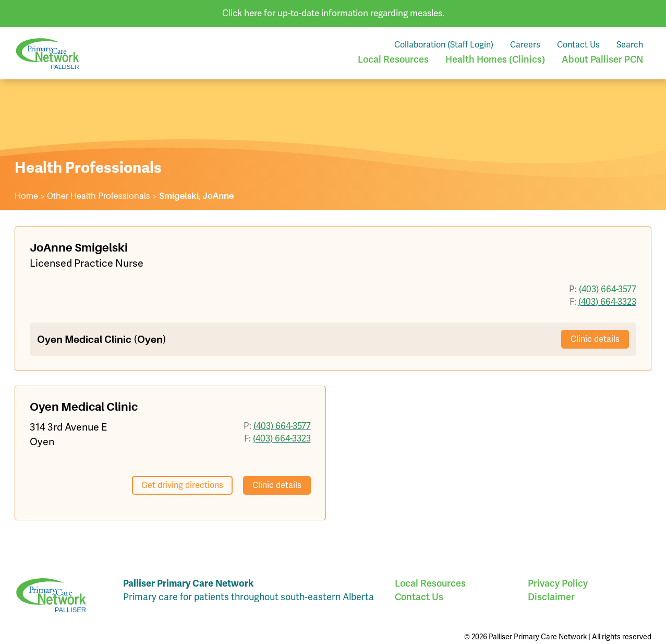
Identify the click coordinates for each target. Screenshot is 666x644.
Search (630, 45)
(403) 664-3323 (607, 302)
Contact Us (578, 45)
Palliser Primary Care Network (47, 53)
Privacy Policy (558, 583)
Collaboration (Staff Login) (444, 45)
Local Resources (393, 59)
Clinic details (595, 339)
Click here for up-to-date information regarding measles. (333, 13)
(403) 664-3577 (608, 289)
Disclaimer (551, 597)
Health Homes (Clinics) (495, 59)
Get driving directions (182, 485)
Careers (525, 45)
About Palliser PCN (602, 59)
